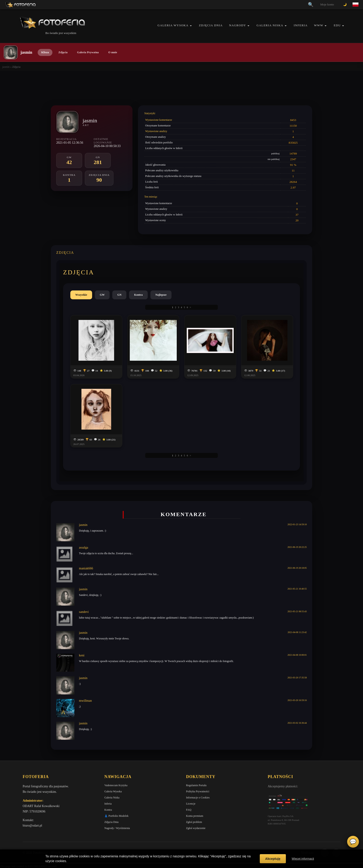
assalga (83, 548)
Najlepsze (161, 295)
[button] (191, 26)
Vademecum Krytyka (116, 785)
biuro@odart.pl (32, 826)
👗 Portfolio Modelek (116, 816)
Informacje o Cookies (198, 798)
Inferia (301, 25)
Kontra (138, 295)
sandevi (84, 612)
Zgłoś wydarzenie (196, 828)
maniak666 (86, 568)
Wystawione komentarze (159, 120)
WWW (319, 25)
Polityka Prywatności (198, 791)
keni (82, 655)
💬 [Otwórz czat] (353, 842)
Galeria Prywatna (88, 52)
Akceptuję (273, 859)
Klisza (45, 52)
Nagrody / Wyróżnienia (117, 828)
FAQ (189, 810)
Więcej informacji (303, 859)
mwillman (85, 701)
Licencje (191, 804)
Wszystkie (81, 295)
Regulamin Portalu (196, 785)
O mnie (113, 52)
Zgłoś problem (194, 822)
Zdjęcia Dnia (211, 25)
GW (102, 295)
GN (119, 295)
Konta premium (195, 816)
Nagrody (238, 25)
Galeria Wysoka (173, 25)
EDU (337, 25)
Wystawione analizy (156, 131)
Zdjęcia (63, 52)
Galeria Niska (270, 25)
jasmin (6, 67)
